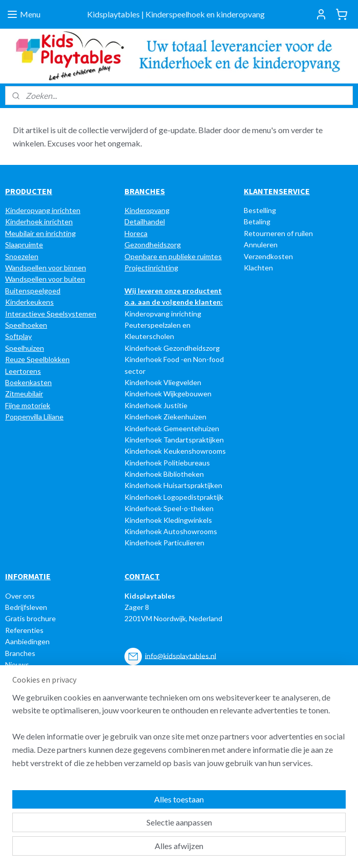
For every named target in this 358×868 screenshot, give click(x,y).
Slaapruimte (24, 245)
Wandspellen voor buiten (45, 279)
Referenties (24, 630)
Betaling (257, 221)
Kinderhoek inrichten (39, 221)
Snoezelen (22, 256)
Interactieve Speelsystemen (51, 314)
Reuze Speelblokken (37, 359)
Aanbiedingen (27, 641)
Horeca (136, 233)
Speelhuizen (25, 348)
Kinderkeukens (29, 302)
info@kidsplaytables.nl (181, 655)
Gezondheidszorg (153, 245)
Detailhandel (145, 221)
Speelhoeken (26, 325)
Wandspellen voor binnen (46, 268)
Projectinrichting (151, 268)
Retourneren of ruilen (278, 233)
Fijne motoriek (28, 405)
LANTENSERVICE (279, 191)
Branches (20, 653)
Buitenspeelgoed (33, 291)
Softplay (18, 336)
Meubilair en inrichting (40, 233)
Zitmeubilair (24, 394)
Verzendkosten (268, 256)
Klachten (258, 268)
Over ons (20, 596)
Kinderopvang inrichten (43, 210)
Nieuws (17, 664)
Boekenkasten (28, 382)
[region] (111, 796)
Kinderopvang (147, 210)
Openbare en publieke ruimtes (173, 256)
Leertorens (23, 371)
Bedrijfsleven (26, 607)
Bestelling (260, 210)
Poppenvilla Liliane (34, 417)
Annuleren (261, 245)
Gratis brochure (30, 618)
